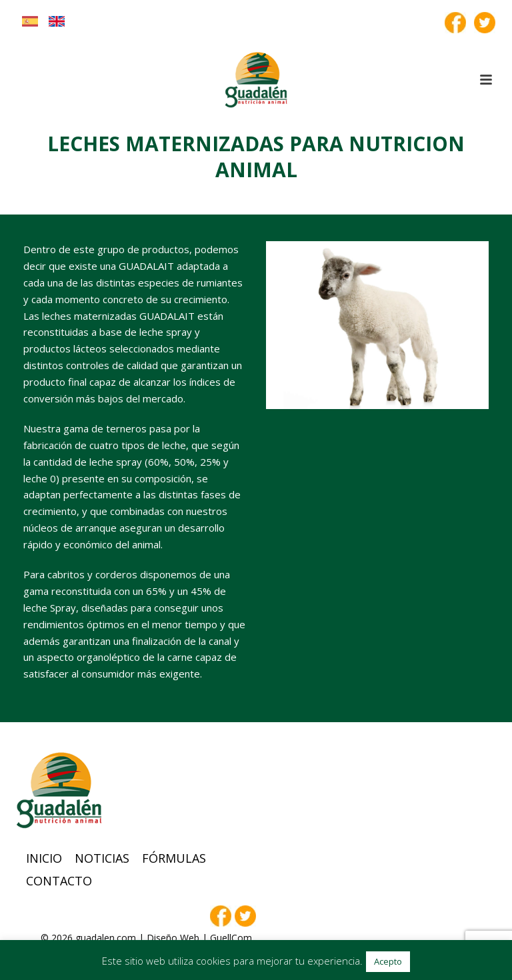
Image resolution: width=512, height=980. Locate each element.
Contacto (59, 881)
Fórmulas (174, 858)
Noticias (102, 858)
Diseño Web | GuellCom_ (201, 938)
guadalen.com (106, 938)
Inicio (44, 858)
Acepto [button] (388, 961)
